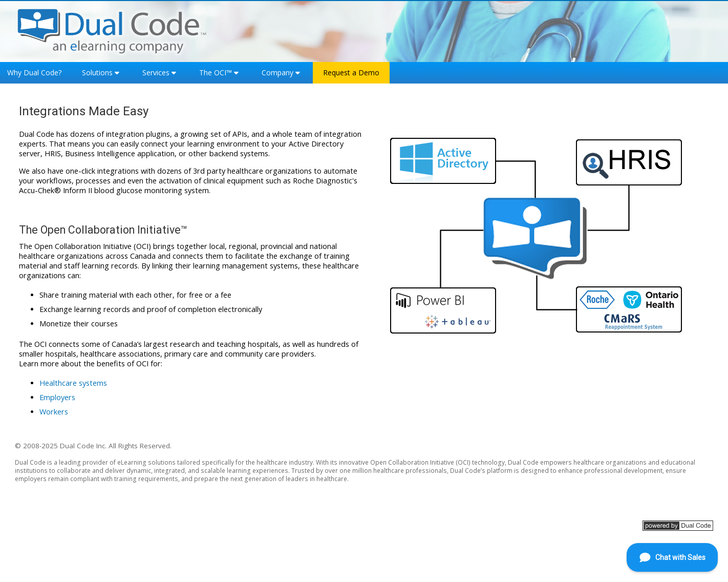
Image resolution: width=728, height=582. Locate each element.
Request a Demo (351, 72)
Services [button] (156, 72)
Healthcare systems (73, 383)
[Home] (112, 30)
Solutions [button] (97, 72)
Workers (54, 412)
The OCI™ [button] (216, 72)
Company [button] (277, 72)
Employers (57, 397)
